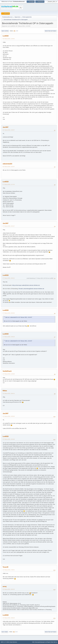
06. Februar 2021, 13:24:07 (9, 167)
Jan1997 (6, 127)
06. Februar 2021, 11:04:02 (9, 39)
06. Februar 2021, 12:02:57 (9, 130)
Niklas (5, 391)
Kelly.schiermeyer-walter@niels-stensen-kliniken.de (26, 285)
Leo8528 (6, 36)
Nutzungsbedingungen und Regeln (43, 642)
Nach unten (5, 31)
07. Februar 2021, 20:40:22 (9, 278)
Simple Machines (13, 642)
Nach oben (5, 632)
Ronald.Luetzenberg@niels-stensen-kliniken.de (31, 289)
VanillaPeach (7, 371)
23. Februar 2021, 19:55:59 (9, 416)
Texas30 (5, 567)
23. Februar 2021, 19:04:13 (9, 393)
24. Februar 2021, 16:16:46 (9, 439)
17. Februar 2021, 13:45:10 (9, 337)
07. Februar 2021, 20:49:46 (9, 313)
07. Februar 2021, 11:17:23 (9, 184)
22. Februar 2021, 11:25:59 (9, 374)
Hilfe (33, 642)
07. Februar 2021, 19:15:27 (9, 226)
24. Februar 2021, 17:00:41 (9, 570)
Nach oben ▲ (54, 642)
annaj (5, 586)
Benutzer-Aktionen (51, 31)
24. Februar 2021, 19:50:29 (9, 618)
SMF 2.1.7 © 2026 (5, 642)
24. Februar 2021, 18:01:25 (9, 589)
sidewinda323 (7, 164)
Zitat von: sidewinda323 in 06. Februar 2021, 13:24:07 (19, 317)
